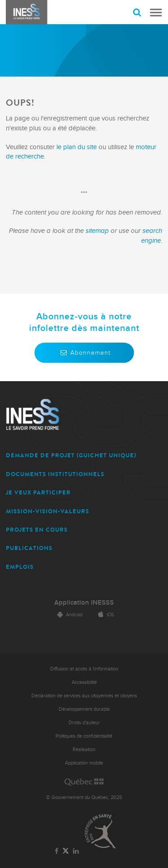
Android (69, 615)
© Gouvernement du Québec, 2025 (84, 797)
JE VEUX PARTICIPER (38, 492)
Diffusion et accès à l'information (84, 669)
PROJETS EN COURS (37, 530)
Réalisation (84, 750)
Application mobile (84, 763)
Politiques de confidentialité (84, 736)
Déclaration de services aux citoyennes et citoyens (84, 696)
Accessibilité (84, 682)
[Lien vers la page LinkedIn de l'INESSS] (76, 851)
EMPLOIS (20, 567)
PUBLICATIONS (29, 548)
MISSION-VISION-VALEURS (47, 511)
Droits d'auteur (84, 723)
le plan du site (77, 147)
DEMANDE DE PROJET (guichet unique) (71, 455)
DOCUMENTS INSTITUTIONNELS (55, 474)
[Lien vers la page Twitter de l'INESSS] (66, 851)
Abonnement (84, 353)
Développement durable (84, 709)
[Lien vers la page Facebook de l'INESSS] (56, 851)
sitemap (98, 231)
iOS (105, 615)
